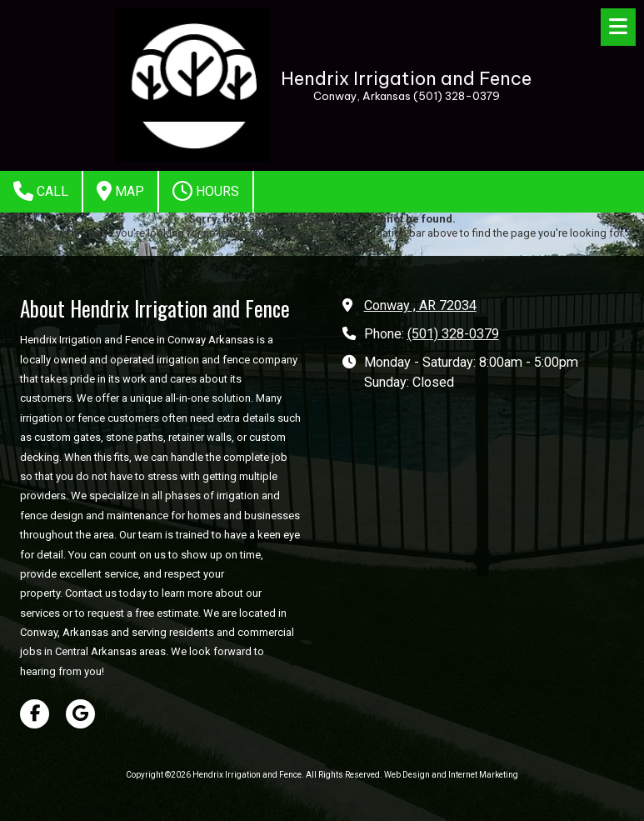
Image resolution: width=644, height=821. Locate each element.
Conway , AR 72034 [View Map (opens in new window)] (420, 305)
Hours (206, 191)
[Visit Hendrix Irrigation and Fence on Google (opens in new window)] (80, 714)
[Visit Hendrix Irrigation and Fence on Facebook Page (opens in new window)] (35, 714)
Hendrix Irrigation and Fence (406, 78)
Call (41, 191)
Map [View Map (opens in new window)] (120, 191)
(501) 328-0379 (453, 334)
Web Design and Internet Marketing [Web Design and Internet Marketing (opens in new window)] (451, 775)
